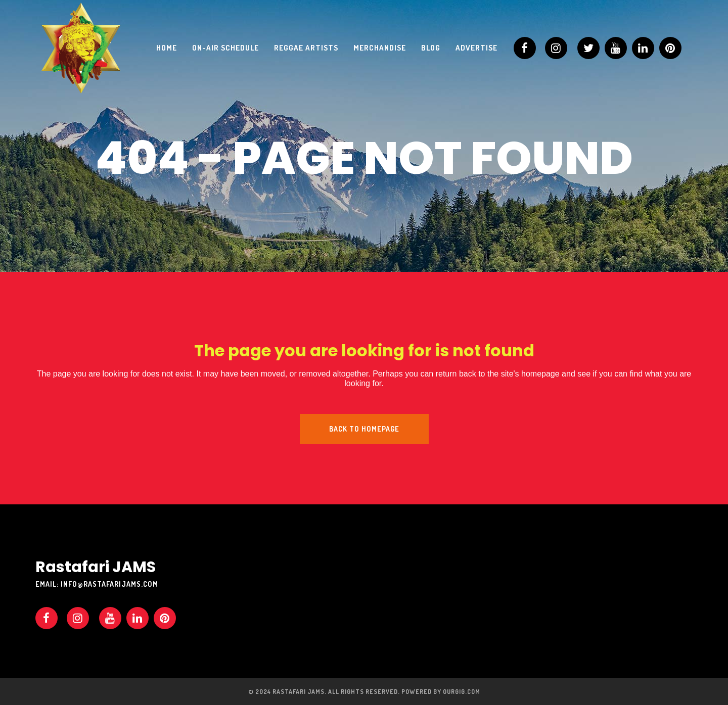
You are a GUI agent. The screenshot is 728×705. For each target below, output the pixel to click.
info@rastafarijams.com (109, 584)
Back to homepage (364, 429)
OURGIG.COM (462, 692)
